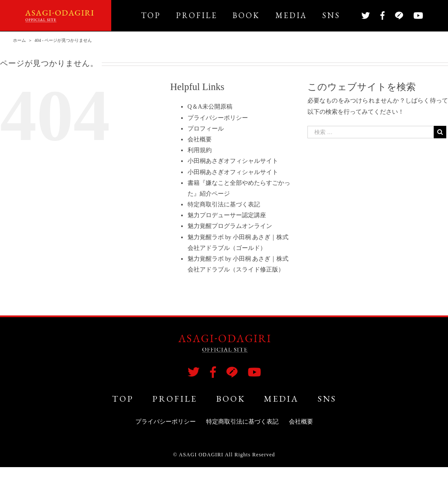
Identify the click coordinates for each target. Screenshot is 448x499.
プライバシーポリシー (218, 118)
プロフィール (206, 129)
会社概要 (200, 139)
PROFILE (175, 399)
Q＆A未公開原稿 (210, 107)
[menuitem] (158, 16)
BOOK (231, 399)
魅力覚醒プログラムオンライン (230, 226)
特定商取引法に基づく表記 (224, 204)
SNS (327, 399)
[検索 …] (371, 132)
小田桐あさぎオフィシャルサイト (233, 161)
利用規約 (200, 150)
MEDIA (281, 399)
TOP (123, 399)
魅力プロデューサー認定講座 (227, 215)
